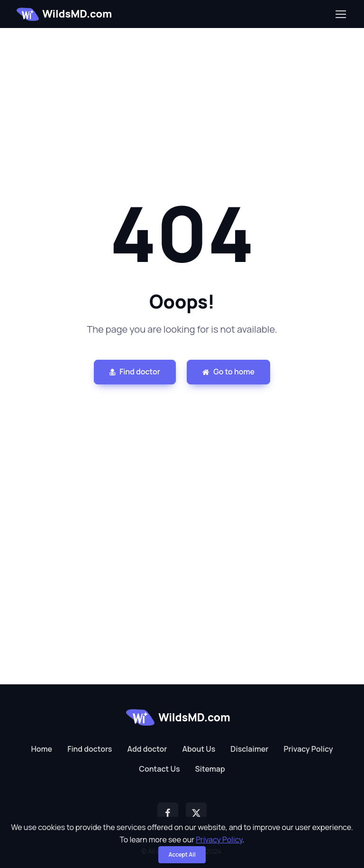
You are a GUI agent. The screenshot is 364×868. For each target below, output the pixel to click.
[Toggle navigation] (340, 14)
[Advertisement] (182, 94)
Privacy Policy (219, 840)
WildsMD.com (64, 14)
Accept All (182, 854)
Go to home (228, 372)
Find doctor (135, 372)
